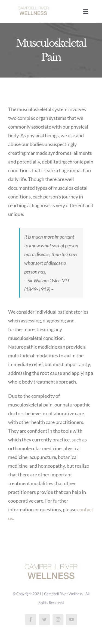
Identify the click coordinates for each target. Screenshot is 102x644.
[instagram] (58, 619)
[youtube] (72, 619)
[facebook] (31, 619)
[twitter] (44, 619)
